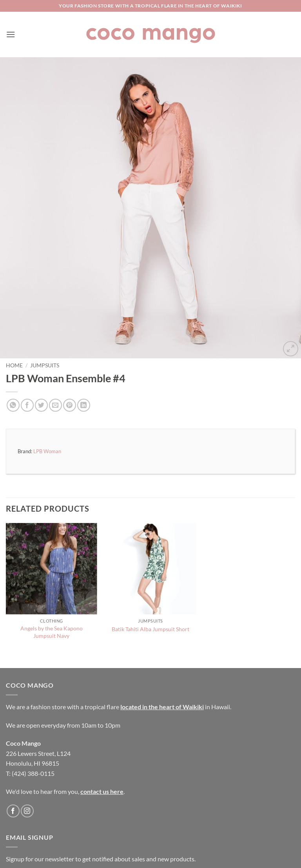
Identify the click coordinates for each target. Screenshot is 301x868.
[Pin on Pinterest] (70, 405)
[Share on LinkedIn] (84, 405)
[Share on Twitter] (41, 405)
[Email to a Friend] (55, 405)
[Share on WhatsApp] (13, 405)
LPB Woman (47, 451)
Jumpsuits (45, 365)
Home (14, 365)
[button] (11, 34)
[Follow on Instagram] (27, 811)
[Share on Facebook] (27, 405)
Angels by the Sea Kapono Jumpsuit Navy (52, 632)
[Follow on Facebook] (13, 811)
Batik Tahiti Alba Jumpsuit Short (150, 629)
